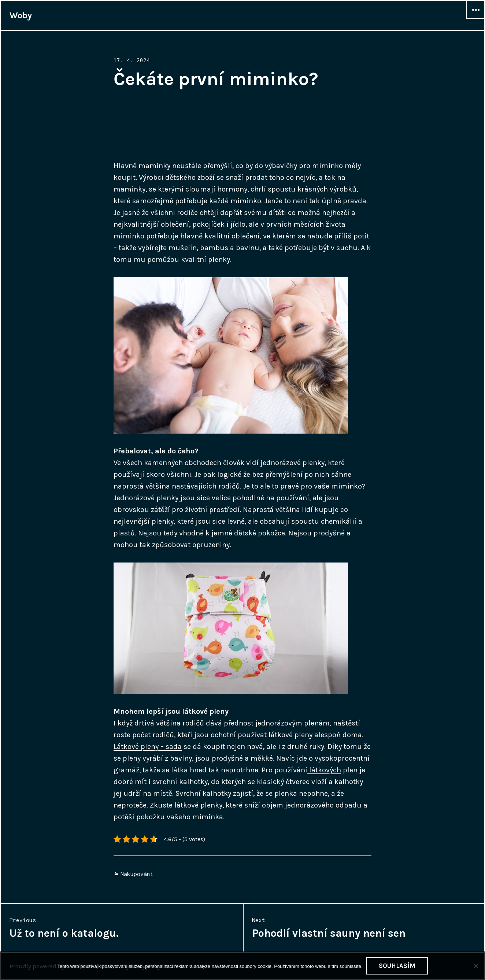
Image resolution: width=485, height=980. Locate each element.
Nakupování (137, 874)
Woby (21, 15)
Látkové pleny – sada (148, 747)
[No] (476, 966)
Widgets (475, 19)
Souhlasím (397, 966)
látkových (324, 770)
